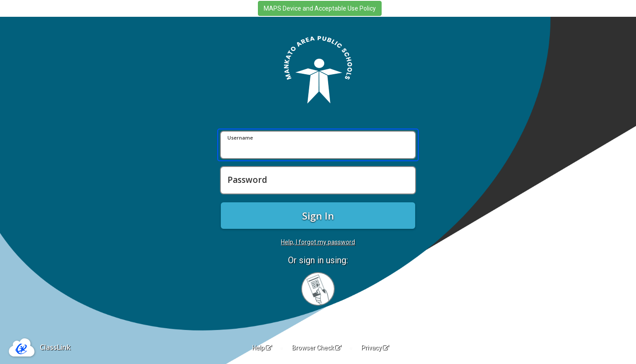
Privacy (375, 348)
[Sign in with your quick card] (318, 289)
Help (262, 348)
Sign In (318, 216)
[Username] (318, 145)
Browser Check (316, 348)
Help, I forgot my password (318, 242)
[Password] (318, 180)
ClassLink (55, 347)
